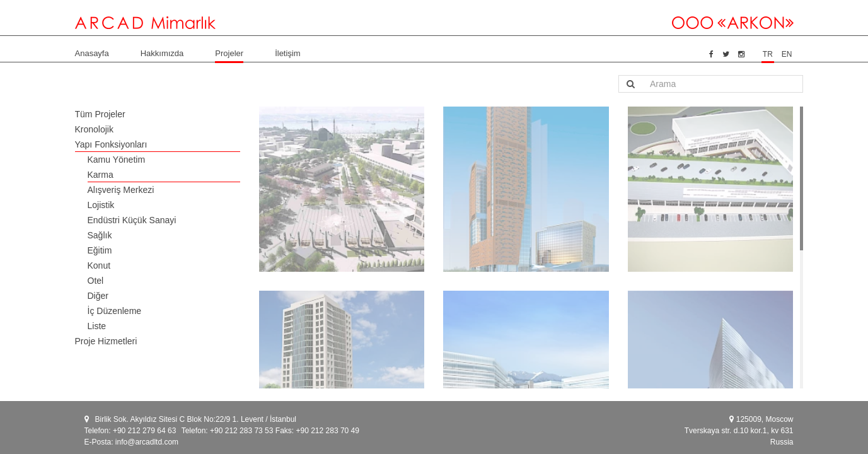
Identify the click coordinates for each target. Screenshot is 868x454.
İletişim (287, 53)
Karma (101, 175)
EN (787, 54)
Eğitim (100, 250)
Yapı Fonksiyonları (111, 144)
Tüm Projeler (100, 114)
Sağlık (100, 235)
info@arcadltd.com (147, 442)
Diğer (98, 296)
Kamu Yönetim (117, 160)
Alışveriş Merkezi (121, 190)
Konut (99, 265)
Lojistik (101, 205)
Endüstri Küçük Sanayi (132, 220)
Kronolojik (94, 129)
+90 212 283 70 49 (327, 431)
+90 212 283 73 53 (241, 431)
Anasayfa (92, 53)
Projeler (229, 53)
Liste (97, 326)
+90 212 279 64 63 (144, 431)
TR (768, 54)
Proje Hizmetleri (106, 341)
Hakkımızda (162, 53)
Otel (96, 281)
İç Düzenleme (115, 311)
